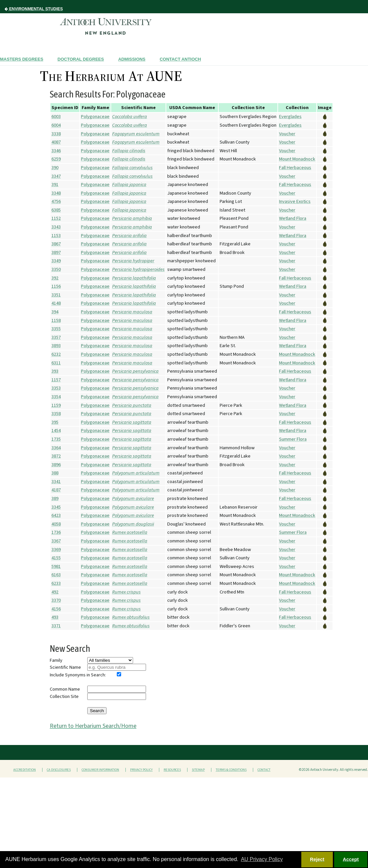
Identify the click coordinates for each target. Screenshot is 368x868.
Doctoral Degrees (81, 59)
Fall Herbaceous (295, 168)
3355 (56, 329)
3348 (56, 193)
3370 (56, 600)
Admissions (132, 59)
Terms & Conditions (231, 770)
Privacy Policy (141, 770)
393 (55, 371)
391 (55, 185)
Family (56, 660)
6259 (56, 159)
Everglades (290, 117)
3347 (56, 176)
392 (55, 278)
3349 (56, 261)
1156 (56, 286)
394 (55, 312)
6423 (56, 515)
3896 (56, 465)
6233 (56, 583)
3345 (56, 507)
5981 (56, 566)
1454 (56, 431)
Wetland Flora (293, 218)
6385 (56, 210)
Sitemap (198, 770)
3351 (56, 295)
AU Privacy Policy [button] (262, 859)
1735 (56, 439)
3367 (56, 541)
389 (55, 498)
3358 (56, 414)
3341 (56, 482)
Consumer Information (100, 770)
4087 (56, 142)
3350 (56, 269)
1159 (56, 405)
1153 (56, 236)
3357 (56, 337)
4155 (56, 558)
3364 (56, 448)
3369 (56, 550)
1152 (56, 218)
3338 (56, 134)
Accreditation (25, 770)
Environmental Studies (34, 9)
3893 (56, 346)
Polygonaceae (95, 117)
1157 (56, 380)
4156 (56, 609)
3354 (56, 397)
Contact (264, 770)
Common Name (65, 689)
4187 (56, 490)
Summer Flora (293, 439)
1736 (56, 532)
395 (55, 422)
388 (55, 473)
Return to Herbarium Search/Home (93, 726)
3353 (56, 388)
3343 (56, 227)
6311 (56, 363)
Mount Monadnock (297, 159)
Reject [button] (317, 859)
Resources (172, 770)
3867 (56, 244)
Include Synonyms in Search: (78, 675)
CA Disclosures (59, 770)
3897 (56, 252)
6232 (56, 354)
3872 (56, 456)
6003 (56, 117)
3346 (56, 151)
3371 (56, 626)
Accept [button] (351, 859)
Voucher (287, 134)
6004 (56, 125)
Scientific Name (65, 667)
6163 (56, 575)
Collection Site (64, 696)
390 (55, 168)
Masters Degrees (22, 59)
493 (55, 617)
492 (55, 592)
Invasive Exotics (295, 201)
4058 (56, 524)
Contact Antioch (180, 59)
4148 (56, 303)
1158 (56, 320)
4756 (56, 201)
